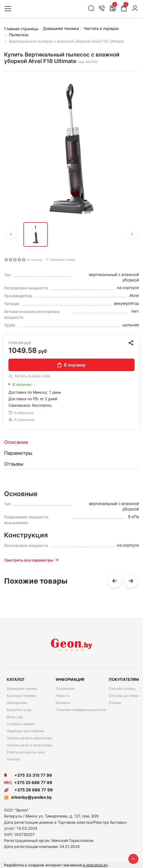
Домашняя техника (22, 689)
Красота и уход (19, 710)
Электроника (17, 703)
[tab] (71, 442)
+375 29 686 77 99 (28, 790)
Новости (63, 696)
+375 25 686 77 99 (33, 783)
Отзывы (115, 703)
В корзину (71, 365)
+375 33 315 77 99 (28, 775)
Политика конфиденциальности (81, 710)
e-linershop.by (95, 865)
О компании (65, 689)
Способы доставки (124, 696)
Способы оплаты (122, 689)
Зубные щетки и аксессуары (30, 745)
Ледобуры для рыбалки (25, 731)
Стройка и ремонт (21, 724)
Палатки (13, 759)
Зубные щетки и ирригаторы (29, 738)
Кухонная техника (21, 696)
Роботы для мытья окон (26, 752)
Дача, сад (15, 717)
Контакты (63, 703)
